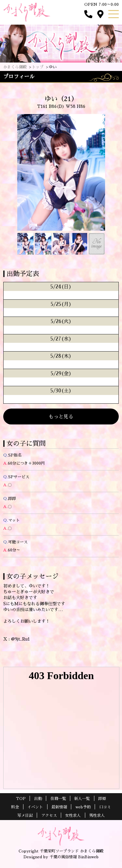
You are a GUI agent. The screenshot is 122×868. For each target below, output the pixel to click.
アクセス (49, 816)
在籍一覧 (58, 799)
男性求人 (97, 816)
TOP (21, 799)
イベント (35, 807)
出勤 (38, 799)
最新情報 (59, 807)
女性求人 (73, 816)
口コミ (105, 807)
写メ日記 (25, 816)
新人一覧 (82, 799)
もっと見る (61, 417)
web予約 (83, 807)
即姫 (102, 799)
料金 (15, 807)
